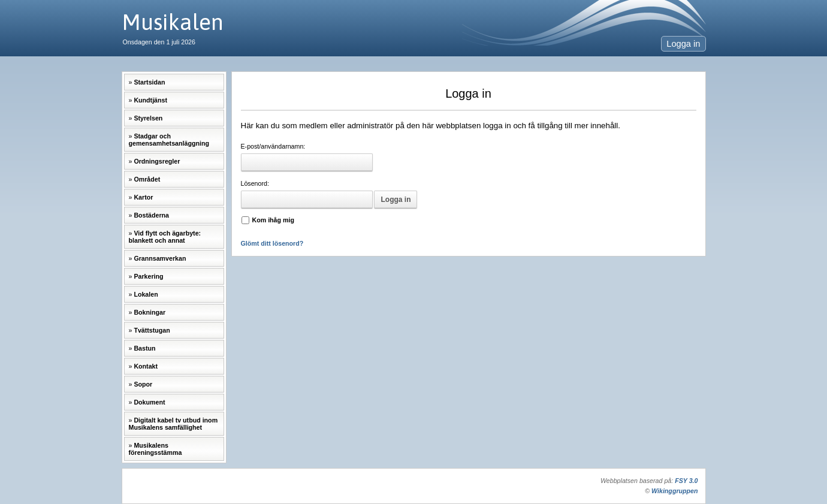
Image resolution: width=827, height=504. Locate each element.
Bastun (144, 348)
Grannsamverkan (160, 258)
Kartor (143, 197)
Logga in (683, 44)
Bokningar (150, 312)
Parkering (148, 276)
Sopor (143, 384)
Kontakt (146, 366)
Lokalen (146, 294)
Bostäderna (151, 215)
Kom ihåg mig (273, 220)
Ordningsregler (157, 161)
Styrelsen (148, 118)
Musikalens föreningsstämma (156, 449)
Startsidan (149, 82)
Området (147, 179)
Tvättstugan (152, 330)
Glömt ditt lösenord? (272, 243)
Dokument (149, 402)
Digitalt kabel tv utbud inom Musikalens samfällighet (173, 424)
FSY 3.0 (686, 481)
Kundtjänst (150, 100)
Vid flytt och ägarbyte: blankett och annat (165, 237)
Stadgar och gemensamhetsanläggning (169, 140)
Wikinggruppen (674, 491)
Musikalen (173, 22)
